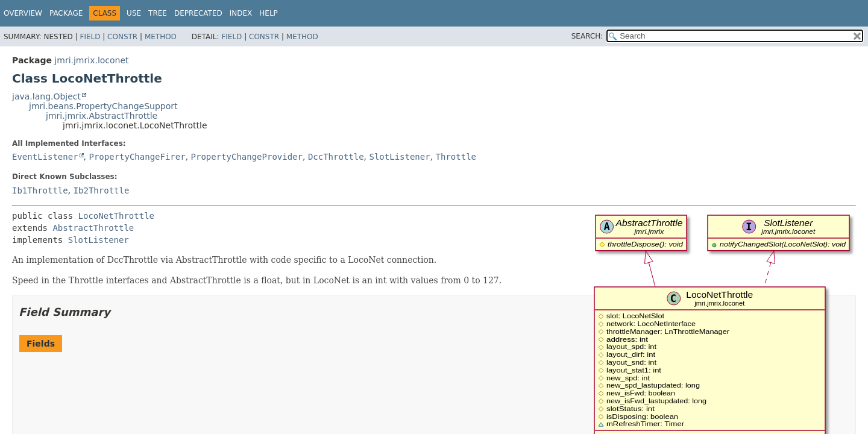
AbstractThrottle (93, 228)
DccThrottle (336, 157)
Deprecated (198, 13)
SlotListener (400, 157)
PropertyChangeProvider (247, 157)
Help (269, 13)
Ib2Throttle (102, 190)
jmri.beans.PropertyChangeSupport (103, 106)
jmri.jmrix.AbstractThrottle (102, 116)
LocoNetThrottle (116, 216)
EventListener (45, 157)
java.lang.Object (46, 96)
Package (66, 13)
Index (241, 13)
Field (90, 37)
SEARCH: (587, 36)
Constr (122, 37)
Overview (23, 13)
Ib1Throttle (40, 190)
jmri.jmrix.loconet (91, 60)
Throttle (456, 157)
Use (134, 13)
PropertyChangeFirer (137, 157)
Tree (158, 13)
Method (161, 37)
